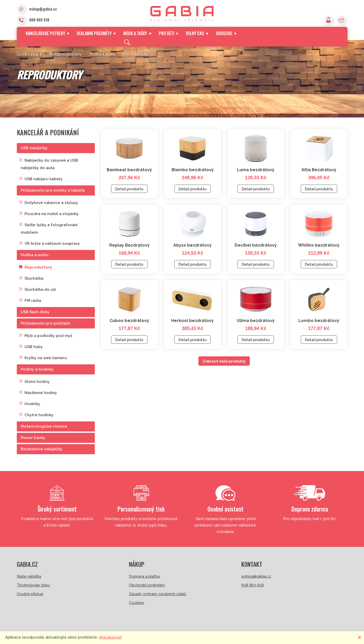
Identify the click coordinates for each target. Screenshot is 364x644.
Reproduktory (135, 54)
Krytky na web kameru (46, 358)
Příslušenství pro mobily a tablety (53, 190)
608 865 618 (33, 20)
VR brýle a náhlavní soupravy (52, 244)
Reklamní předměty (96, 33)
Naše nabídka (29, 576)
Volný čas (197, 33)
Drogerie (226, 33)
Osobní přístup (30, 594)
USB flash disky (35, 312)
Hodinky (32, 404)
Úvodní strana (29, 54)
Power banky (33, 438)
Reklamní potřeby (65, 54)
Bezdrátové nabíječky (41, 449)
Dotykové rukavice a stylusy (51, 203)
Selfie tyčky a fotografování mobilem (49, 229)
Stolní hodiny (37, 382)
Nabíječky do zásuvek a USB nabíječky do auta (49, 164)
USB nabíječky (34, 148)
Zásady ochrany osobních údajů (158, 594)
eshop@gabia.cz (37, 9)
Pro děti (169, 33)
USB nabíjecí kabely (44, 179)
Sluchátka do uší (40, 289)
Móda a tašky (137, 33)
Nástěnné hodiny (41, 393)
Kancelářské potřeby (48, 33)
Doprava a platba (144, 576)
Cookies (137, 603)
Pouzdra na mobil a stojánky (52, 214)
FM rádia (33, 301)
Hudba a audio (102, 54)
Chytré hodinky (39, 415)
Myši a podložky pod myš (48, 336)
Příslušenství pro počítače (45, 323)
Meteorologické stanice (44, 426)
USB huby (34, 347)
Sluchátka (34, 278)
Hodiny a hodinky (37, 369)
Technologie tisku (33, 585)
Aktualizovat (110, 637)
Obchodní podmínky (147, 585)
